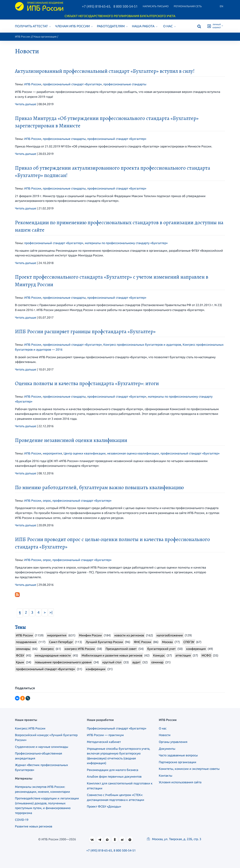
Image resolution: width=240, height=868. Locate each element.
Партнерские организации (178, 762)
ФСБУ (20, 655)
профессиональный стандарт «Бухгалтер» (72, 84)
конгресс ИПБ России (80, 649)
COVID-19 (22, 820)
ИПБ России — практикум (105, 735)
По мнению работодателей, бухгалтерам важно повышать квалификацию (99, 487)
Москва (167, 642)
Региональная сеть (188, 6)
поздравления (26, 642)
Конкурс (159, 655)
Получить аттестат (33, 26)
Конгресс (47, 649)
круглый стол (112, 662)
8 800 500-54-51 (125, 6)
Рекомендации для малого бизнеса (113, 770)
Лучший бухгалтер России (104, 642)
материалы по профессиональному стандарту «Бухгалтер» (126, 243)
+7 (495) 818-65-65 (96, 6)
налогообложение (170, 635)
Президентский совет (121, 649)
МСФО (206, 655)
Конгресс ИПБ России (30, 728)
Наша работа (145, 26)
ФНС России (143, 642)
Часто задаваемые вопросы (178, 755)
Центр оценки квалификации (85, 453)
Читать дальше (26, 104)
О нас (169, 26)
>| (51, 612)
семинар (157, 662)
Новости (165, 735)
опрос (47, 501)
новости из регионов (129, 635)
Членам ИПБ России (74, 26)
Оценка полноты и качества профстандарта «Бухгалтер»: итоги (87, 383)
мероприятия (52, 453)
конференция (196, 649)
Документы (167, 749)
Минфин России (90, 635)
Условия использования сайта (180, 782)
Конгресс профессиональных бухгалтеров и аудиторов (142, 345)
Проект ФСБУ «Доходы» (104, 806)
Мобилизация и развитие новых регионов (112, 655)
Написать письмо (156, 6)
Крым (20, 662)
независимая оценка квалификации (133, 453)
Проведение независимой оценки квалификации (71, 440)
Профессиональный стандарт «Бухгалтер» (117, 728)
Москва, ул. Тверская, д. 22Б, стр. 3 (174, 839)
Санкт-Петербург (61, 642)
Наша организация (45, 37)
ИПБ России (22, 37)
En (221, 6)
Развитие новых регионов (34, 826)
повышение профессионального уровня (63, 662)
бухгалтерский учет (161, 649)
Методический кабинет (104, 742)
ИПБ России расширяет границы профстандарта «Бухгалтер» (85, 331)
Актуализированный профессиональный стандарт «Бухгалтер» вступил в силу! (105, 71)
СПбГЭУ (189, 642)
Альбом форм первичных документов (114, 776)
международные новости (53, 655)
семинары (23, 649)
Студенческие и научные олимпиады (42, 747)
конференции (96, 669)
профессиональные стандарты (125, 84)
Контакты (166, 776)
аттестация (183, 655)
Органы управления (173, 742)
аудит (136, 662)
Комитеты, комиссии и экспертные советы (189, 769)
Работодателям (112, 26)
